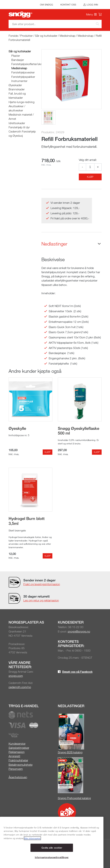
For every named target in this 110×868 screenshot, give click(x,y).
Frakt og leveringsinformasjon (42, 584)
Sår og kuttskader (46, 36)
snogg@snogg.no (79, 631)
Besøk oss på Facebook (77, 672)
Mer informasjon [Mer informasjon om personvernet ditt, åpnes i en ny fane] (32, 856)
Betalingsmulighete (21, 765)
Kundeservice (17, 744)
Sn (60, 752)
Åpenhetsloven (18, 777)
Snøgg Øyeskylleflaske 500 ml (79, 431)
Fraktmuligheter (18, 760)
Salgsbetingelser (19, 748)
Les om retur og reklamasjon (41, 600)
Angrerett (14, 756)
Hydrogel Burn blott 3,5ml (27, 521)
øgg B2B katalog (72, 752)
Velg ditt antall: (88, 160)
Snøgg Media (69, 826)
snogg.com (16, 676)
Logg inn (92, 5)
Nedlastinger (54, 244)
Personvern (16, 769)
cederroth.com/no (20, 687)
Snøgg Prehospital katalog (74, 798)
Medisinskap (67, 36)
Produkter (26, 36)
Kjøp (90, 177)
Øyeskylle (17, 428)
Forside (13, 36)
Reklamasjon (17, 752)
